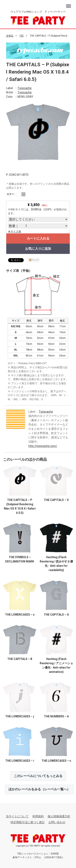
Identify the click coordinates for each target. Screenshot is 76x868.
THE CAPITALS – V (56, 500)
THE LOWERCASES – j (20, 716)
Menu (69, 4)
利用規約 (38, 816)
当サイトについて (17, 816)
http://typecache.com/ (43, 446)
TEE (22, 36)
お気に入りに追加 (38, 249)
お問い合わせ (57, 822)
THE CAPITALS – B (20, 659)
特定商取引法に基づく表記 (28, 822)
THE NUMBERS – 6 (56, 716)
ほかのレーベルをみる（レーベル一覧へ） (39, 789)
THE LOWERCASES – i (20, 761)
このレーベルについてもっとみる (38, 776)
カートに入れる (38, 238)
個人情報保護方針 (59, 816)
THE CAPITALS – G (56, 614)
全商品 (10, 36)
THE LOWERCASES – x (20, 614)
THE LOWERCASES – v (56, 761)
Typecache (25, 88)
